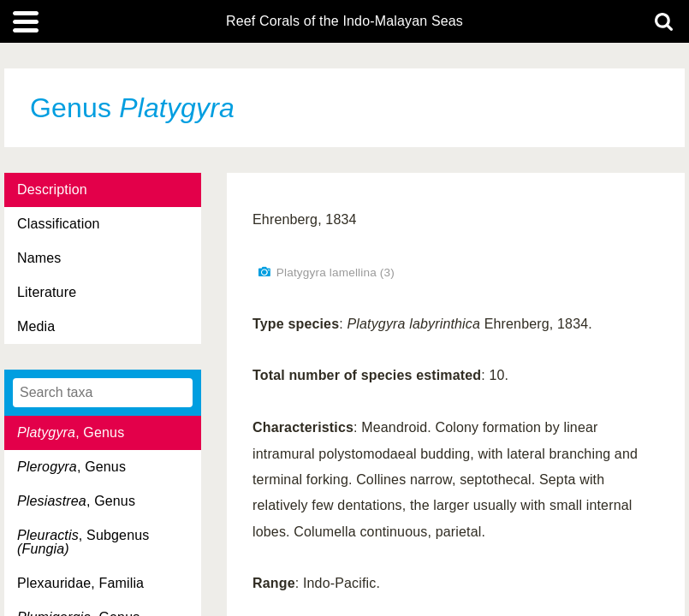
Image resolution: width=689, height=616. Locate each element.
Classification (59, 224)
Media (36, 326)
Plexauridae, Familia (80, 583)
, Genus (71, 432)
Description (52, 190)
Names (39, 258)
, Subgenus (83, 542)
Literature (47, 292)
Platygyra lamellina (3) (336, 272)
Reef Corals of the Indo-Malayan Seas (344, 21)
